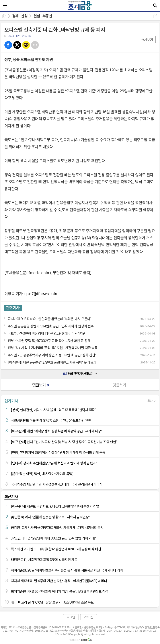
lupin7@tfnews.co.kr (41, 294)
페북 (8, 45)
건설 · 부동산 (43, 16)
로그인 (71, 617)
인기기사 (11, 401)
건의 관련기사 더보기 (80, 374)
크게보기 (147, 40)
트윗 (17, 45)
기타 (35, 45)
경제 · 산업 (20, 16)
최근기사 (11, 497)
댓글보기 (41, 385)
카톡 (26, 45)
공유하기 (155, 16)
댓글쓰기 (119, 385)
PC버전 (89, 617)
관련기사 (13, 308)
